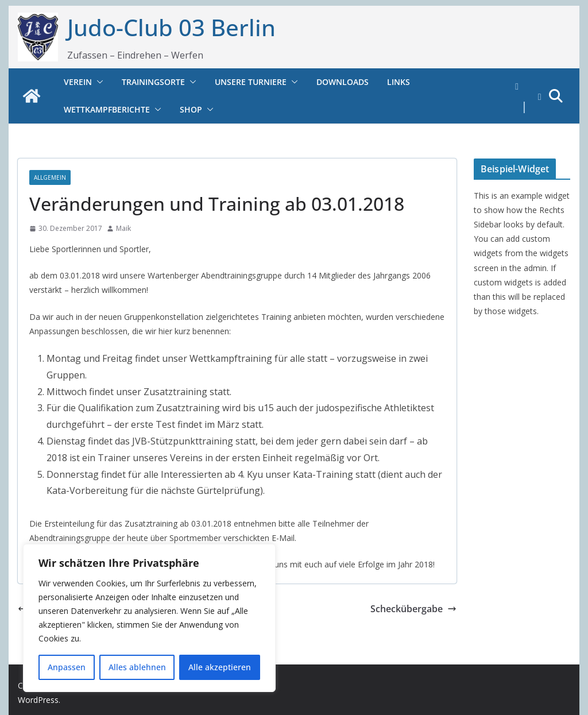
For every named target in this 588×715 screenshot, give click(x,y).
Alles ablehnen (137, 667)
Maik (123, 228)
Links (399, 82)
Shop (191, 109)
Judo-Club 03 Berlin (171, 27)
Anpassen (67, 667)
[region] (149, 618)
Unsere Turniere (251, 82)
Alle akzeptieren (220, 667)
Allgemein (50, 177)
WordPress (38, 700)
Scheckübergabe (413, 609)
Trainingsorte (153, 82)
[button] (98, 82)
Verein (78, 82)
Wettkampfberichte (107, 109)
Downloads (343, 82)
